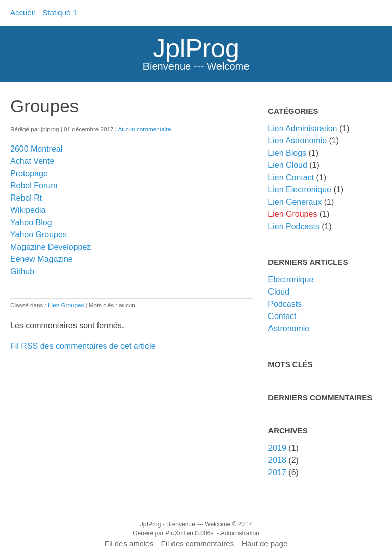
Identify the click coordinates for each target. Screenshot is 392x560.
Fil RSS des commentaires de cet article (83, 346)
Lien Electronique (300, 190)
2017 (277, 472)
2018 (277, 460)
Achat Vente (32, 161)
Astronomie (289, 328)
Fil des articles (129, 543)
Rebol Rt (26, 198)
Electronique (291, 279)
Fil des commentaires (198, 543)
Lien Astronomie (297, 141)
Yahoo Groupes (39, 235)
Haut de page (264, 543)
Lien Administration (302, 128)
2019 (277, 448)
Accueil (22, 13)
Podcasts (285, 304)
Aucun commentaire (144, 129)
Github (22, 271)
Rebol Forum (34, 186)
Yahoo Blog (31, 222)
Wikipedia (28, 210)
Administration (240, 533)
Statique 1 (60, 13)
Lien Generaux (295, 202)
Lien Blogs (287, 153)
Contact (282, 316)
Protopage (29, 173)
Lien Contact (291, 177)
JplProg (196, 48)
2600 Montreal (36, 149)
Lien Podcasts (294, 226)
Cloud (279, 292)
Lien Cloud (288, 165)
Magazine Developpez (51, 247)
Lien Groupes (66, 305)
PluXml (175, 533)
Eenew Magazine (42, 259)
